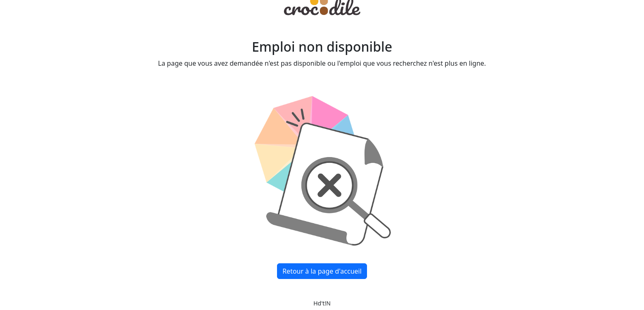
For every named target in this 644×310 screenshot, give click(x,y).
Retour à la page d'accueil (322, 271)
